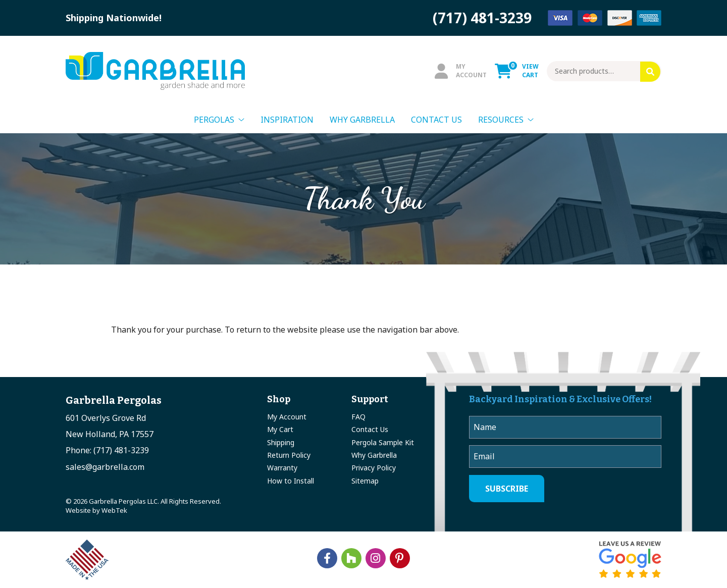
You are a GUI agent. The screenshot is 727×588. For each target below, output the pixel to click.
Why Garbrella (362, 120)
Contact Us (436, 120)
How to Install (291, 481)
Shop (279, 399)
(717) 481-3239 (482, 18)
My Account (287, 417)
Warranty (282, 468)
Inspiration (287, 120)
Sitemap (365, 481)
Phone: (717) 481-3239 (107, 450)
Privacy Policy (374, 468)
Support (370, 399)
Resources (501, 120)
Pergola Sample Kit (383, 442)
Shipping (281, 442)
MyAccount (461, 71)
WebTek (114, 510)
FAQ (358, 417)
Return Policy (289, 455)
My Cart (280, 429)
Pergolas (214, 120)
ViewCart (517, 71)
